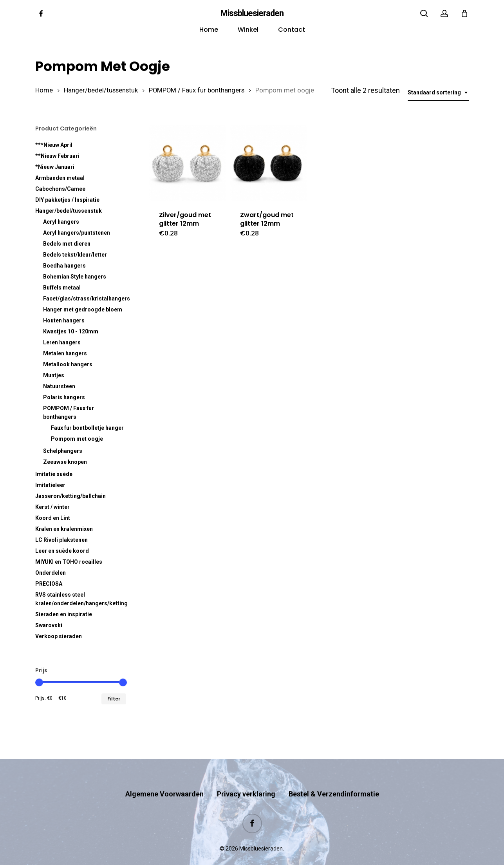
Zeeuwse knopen (65, 462)
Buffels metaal (62, 288)
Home (44, 90)
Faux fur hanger (87, 428)
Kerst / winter (52, 507)
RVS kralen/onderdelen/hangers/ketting (81, 599)
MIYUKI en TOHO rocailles (69, 562)
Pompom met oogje (77, 439)
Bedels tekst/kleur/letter (75, 255)
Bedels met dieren (67, 244)
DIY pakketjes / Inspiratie (67, 200)
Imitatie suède (54, 474)
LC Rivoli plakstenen (61, 540)
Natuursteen (59, 386)
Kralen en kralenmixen (64, 529)
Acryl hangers (61, 222)
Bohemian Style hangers (75, 277)
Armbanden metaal (60, 178)
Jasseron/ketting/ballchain (70, 496)
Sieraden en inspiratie (64, 614)
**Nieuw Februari (57, 156)
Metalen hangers (65, 353)
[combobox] (438, 93)
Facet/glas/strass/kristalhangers (85, 299)
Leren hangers (62, 342)
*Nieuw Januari (55, 167)
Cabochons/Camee (60, 189)
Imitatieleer (50, 485)
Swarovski (49, 625)
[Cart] (464, 13)
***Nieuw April (54, 145)
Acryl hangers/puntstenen (77, 233)
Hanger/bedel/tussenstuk (101, 90)
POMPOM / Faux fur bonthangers (197, 90)
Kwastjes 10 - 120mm (71, 331)
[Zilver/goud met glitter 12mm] (187, 163)
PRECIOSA (49, 584)
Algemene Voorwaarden (164, 779)
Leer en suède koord (62, 551)
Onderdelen (51, 573)
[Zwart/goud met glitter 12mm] (268, 163)
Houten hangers (64, 320)
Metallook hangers (68, 364)
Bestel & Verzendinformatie (334, 779)
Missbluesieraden (252, 13)
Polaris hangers (64, 397)
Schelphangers (63, 451)
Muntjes (54, 375)
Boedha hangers (64, 266)
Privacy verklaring (246, 779)
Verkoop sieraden (59, 636)
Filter (114, 699)
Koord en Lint (53, 518)
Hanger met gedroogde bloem (83, 309)
